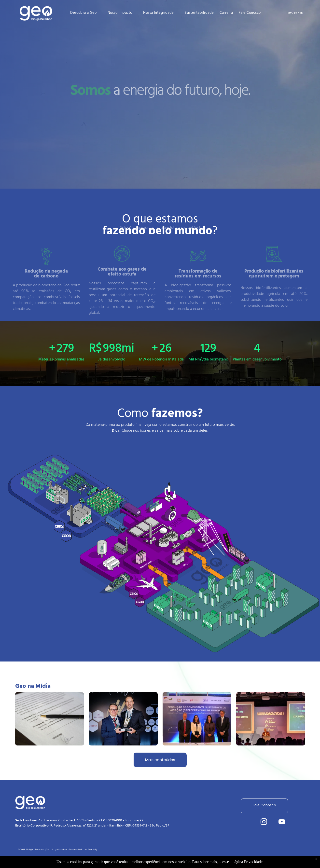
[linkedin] (246, 822)
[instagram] (264, 822)
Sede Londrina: (26, 820)
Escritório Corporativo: (32, 826)
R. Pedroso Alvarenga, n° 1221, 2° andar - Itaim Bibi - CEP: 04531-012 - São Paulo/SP (110, 826)
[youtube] (282, 822)
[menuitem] (86, 13)
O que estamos (160, 223)
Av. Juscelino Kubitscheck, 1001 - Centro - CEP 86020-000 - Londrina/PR (91, 820)
